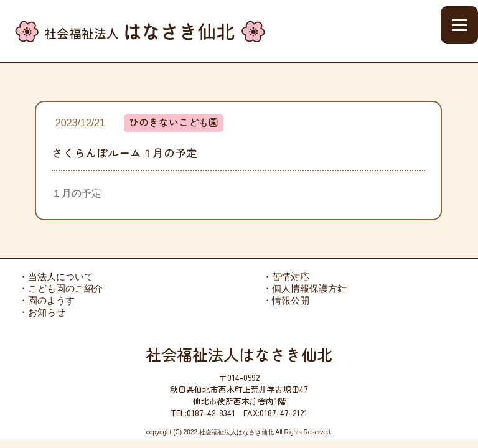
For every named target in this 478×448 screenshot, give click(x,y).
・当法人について (56, 277)
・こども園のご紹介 (61, 288)
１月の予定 (77, 193)
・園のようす (47, 300)
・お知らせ (42, 312)
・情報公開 (286, 300)
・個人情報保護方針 (305, 288)
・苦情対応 (286, 277)
